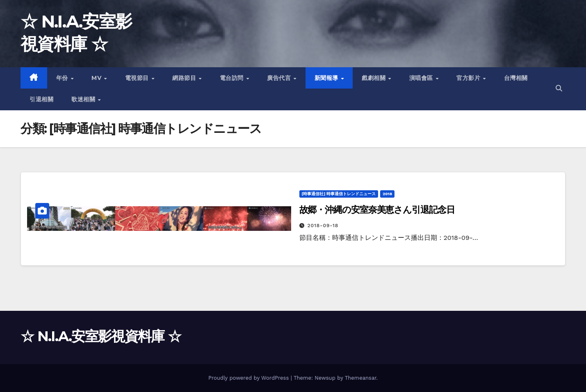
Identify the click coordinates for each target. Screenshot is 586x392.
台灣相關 (516, 78)
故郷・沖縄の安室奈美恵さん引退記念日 (377, 210)
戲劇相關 (375, 78)
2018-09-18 (323, 226)
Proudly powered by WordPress (250, 378)
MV (97, 78)
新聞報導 (327, 78)
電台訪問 (233, 78)
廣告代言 (280, 78)
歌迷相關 (84, 99)
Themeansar (361, 378)
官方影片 (469, 78)
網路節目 (185, 78)
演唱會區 (422, 78)
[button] (559, 88)
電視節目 (138, 78)
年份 (63, 78)
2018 (387, 194)
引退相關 (41, 99)
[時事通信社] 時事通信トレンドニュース (339, 194)
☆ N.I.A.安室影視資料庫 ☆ (101, 336)
